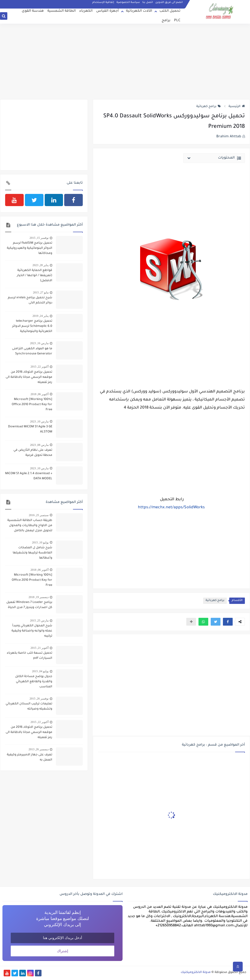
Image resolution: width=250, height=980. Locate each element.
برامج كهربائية (209, 107)
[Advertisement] (125, 61)
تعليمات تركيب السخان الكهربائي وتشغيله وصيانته (29, 706)
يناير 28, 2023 (41, 265)
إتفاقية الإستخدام (103, 2)
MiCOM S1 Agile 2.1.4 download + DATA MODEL (29, 476)
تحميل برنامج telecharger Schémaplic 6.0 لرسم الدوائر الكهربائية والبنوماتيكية (32, 326)
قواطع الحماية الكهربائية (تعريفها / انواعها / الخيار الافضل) (35, 276)
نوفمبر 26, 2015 (39, 699)
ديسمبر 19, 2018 (39, 597)
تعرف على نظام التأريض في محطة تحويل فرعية (33, 453)
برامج (166, 21)
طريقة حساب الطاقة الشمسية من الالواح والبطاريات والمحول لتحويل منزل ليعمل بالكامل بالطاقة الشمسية (30, 526)
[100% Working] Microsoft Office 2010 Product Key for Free (32, 405)
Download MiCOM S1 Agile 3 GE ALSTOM (30, 429)
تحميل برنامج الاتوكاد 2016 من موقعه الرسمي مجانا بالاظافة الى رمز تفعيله (29, 377)
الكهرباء (86, 11)
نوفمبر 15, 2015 (39, 238)
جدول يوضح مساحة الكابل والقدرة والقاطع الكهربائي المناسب (34, 682)
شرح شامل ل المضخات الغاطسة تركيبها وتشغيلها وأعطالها (32, 553)
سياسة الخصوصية (128, 2)
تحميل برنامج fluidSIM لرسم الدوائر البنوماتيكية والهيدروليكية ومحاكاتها (30, 248)
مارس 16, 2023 (39, 343)
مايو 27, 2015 (41, 292)
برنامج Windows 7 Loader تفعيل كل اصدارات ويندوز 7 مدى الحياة (29, 605)
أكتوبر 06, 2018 (40, 394)
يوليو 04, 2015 (40, 671)
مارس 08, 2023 (39, 445)
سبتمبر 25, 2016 (39, 515)
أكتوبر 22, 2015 (40, 367)
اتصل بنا (148, 2)
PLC (177, 21)
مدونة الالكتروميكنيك (196, 972)
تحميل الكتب (170, 11)
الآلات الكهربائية (139, 11)
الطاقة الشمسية (62, 11)
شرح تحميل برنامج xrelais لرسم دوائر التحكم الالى (30, 300)
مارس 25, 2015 (39, 620)
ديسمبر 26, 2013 (39, 749)
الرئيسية (237, 107)
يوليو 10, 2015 (40, 542)
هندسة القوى (33, 11)
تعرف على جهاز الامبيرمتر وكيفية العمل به (30, 757)
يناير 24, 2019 (41, 316)
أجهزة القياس (107, 11)
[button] (228, 622)
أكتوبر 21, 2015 (40, 648)
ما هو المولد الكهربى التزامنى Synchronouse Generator (32, 351)
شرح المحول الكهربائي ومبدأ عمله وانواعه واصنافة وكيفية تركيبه (32, 631)
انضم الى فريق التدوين (169, 2)
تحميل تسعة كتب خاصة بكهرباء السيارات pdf (30, 656)
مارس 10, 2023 (39, 421)
